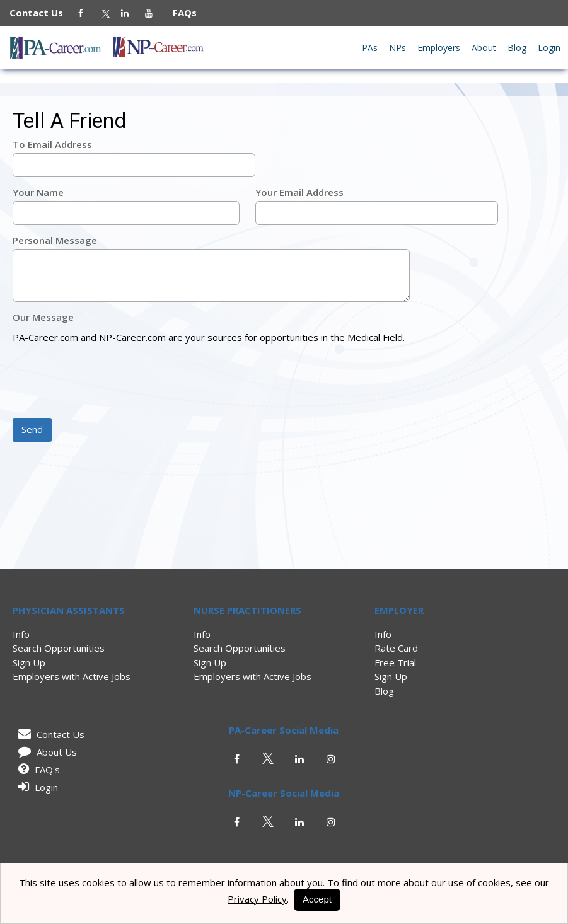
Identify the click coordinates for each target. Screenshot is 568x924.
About (484, 48)
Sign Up (29, 662)
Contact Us (43, 13)
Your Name (38, 192)
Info (21, 634)
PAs (370, 48)
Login (549, 48)
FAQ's (37, 770)
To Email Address (52, 144)
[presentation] (108, 382)
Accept (317, 899)
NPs (397, 48)
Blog (517, 48)
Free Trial (395, 662)
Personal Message (55, 240)
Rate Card (396, 648)
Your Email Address (299, 192)
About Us (45, 752)
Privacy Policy (257, 899)
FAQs (180, 13)
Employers (439, 48)
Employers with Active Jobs (72, 676)
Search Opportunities (59, 648)
